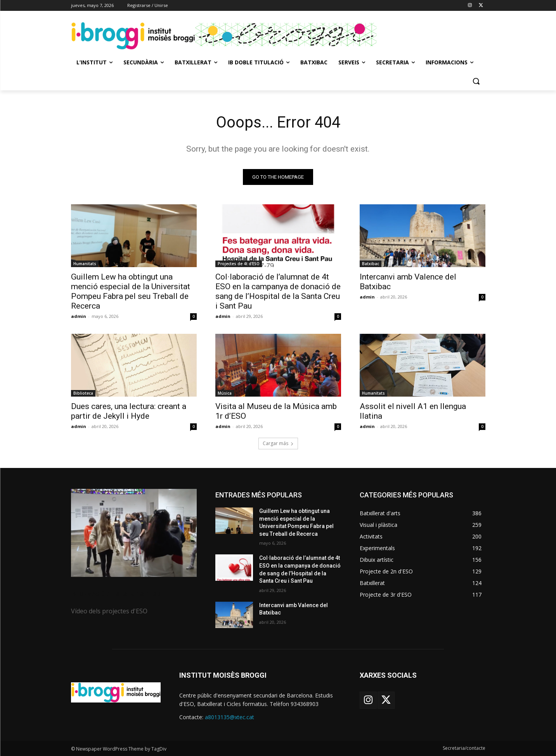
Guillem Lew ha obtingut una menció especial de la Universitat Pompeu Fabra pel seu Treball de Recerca (131, 291)
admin (79, 316)
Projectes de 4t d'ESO (239, 264)
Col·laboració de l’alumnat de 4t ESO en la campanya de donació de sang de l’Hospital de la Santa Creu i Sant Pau (278, 291)
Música (225, 393)
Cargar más (278, 443)
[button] (476, 81)
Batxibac (371, 264)
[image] (134, 533)
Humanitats (85, 264)
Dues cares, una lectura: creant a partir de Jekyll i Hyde (129, 411)
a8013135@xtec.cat (230, 717)
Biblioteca (83, 393)
